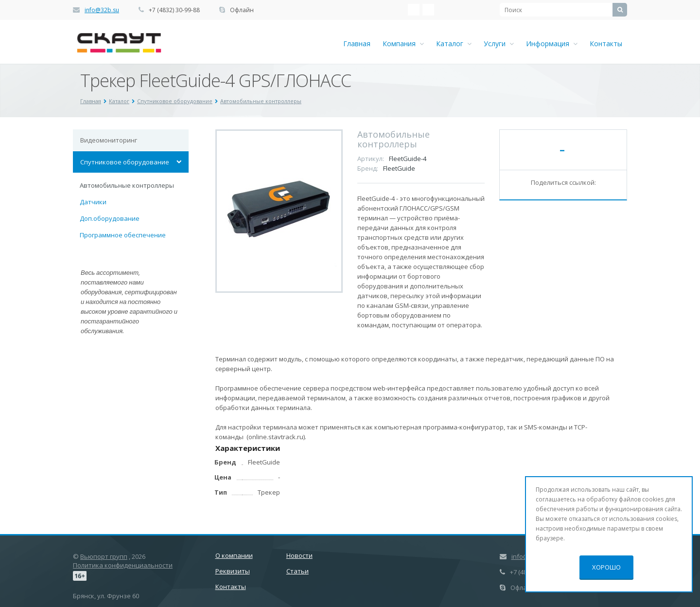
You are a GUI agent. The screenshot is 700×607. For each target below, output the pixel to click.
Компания (403, 44)
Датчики (93, 202)
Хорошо (606, 567)
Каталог (454, 44)
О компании (234, 555)
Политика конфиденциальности (123, 565)
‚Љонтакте (414, 10)
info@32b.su (102, 10)
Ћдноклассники (428, 10)
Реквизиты (233, 571)
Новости (299, 555)
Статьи (297, 571)
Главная (357, 44)
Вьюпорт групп (104, 556)
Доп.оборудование (110, 218)
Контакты (606, 44)
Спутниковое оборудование (125, 162)
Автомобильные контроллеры (127, 185)
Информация (552, 44)
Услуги (499, 44)
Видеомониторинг (109, 140)
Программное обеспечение (123, 235)
